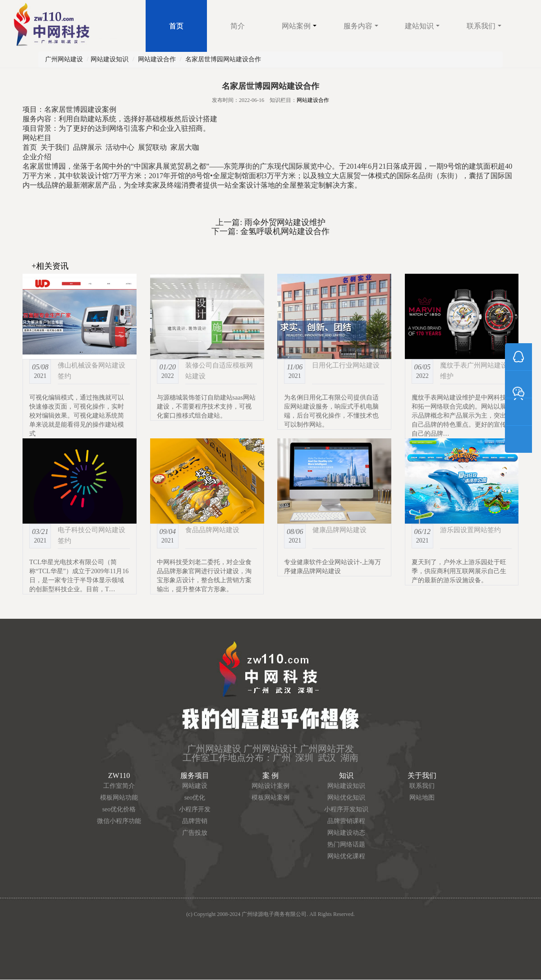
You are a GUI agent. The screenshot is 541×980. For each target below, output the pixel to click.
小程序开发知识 (346, 809)
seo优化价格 (119, 809)
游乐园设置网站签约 (470, 530)
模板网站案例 (270, 798)
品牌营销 (195, 821)
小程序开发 (195, 809)
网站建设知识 (110, 59)
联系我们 (484, 26)
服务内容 (361, 26)
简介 (238, 26)
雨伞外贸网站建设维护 (284, 222)
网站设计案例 (270, 786)
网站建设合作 (157, 59)
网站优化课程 (346, 856)
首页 (176, 26)
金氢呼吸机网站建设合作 (284, 231)
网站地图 (422, 798)
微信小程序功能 (119, 821)
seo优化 (195, 798)
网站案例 (299, 26)
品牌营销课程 (346, 821)
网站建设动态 (346, 833)
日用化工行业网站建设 (346, 365)
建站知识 (422, 26)
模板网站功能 (119, 798)
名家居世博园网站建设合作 (223, 59)
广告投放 (195, 833)
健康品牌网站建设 (339, 530)
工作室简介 (119, 786)
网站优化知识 (346, 798)
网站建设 (195, 786)
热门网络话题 (346, 844)
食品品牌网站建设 (212, 530)
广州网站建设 (64, 59)
